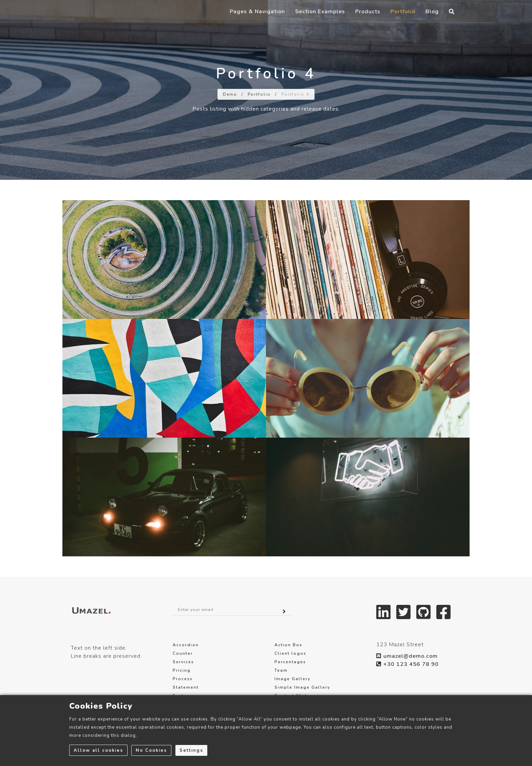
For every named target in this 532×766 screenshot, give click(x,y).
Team (281, 670)
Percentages (290, 662)
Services (183, 662)
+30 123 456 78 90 (407, 664)
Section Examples (320, 18)
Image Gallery (292, 679)
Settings (192, 750)
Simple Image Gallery (302, 687)
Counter (183, 653)
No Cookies (152, 750)
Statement (186, 687)
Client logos (290, 653)
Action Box (288, 645)
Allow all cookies (98, 750)
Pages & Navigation (257, 18)
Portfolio (403, 18)
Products (368, 18)
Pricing (182, 670)
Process (183, 679)
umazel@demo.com (407, 656)
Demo (230, 94)
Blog (432, 18)
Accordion (186, 645)
